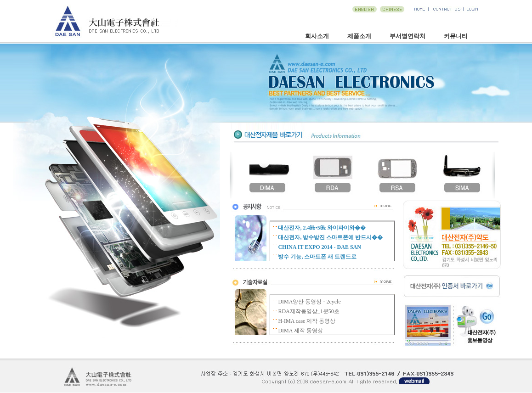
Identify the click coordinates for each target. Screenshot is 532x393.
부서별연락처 (407, 36)
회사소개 (317, 36)
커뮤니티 (456, 36)
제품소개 (359, 36)
